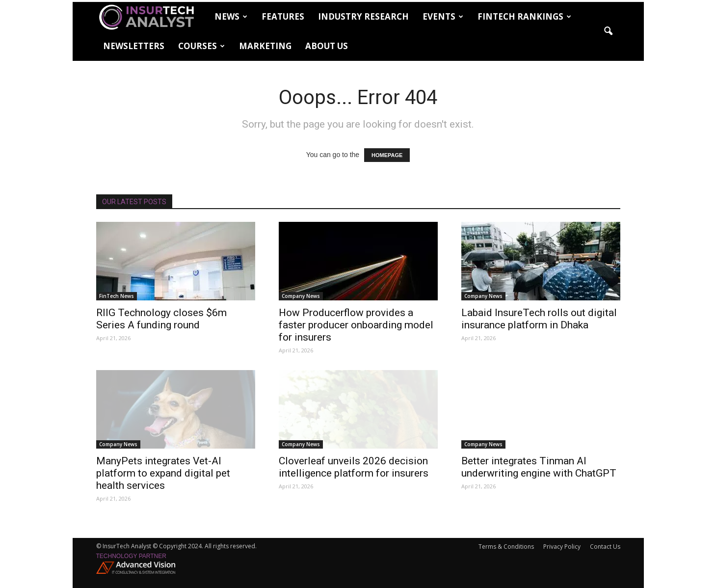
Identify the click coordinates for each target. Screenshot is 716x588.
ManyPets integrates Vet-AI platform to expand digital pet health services (163, 473)
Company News (301, 296)
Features (283, 16)
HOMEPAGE (387, 155)
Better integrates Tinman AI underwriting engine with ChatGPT (539, 467)
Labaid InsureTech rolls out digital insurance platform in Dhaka (539, 319)
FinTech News (117, 296)
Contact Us (605, 547)
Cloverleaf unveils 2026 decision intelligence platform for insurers (354, 467)
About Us (327, 46)
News (231, 16)
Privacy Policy (562, 547)
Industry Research (363, 16)
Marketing (265, 46)
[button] (609, 31)
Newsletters (134, 46)
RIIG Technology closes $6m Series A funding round (161, 319)
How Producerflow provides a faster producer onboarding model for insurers (356, 325)
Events (443, 16)
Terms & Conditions (506, 547)
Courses (201, 46)
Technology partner (131, 556)
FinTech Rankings (524, 16)
